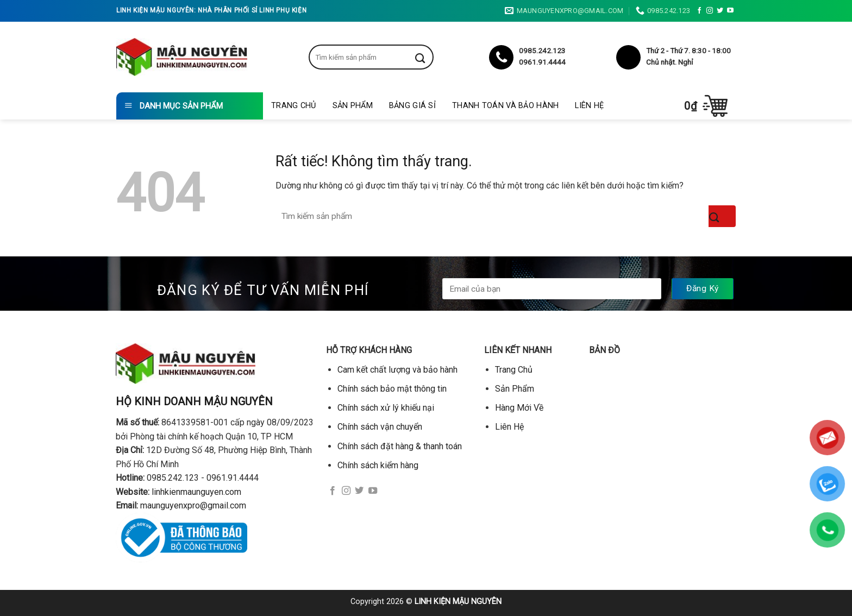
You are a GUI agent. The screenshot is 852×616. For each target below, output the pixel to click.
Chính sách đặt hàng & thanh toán (400, 446)
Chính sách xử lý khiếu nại (386, 408)
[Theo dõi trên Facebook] (699, 11)
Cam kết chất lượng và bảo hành (397, 370)
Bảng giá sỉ (412, 106)
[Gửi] (428, 57)
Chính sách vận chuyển (380, 427)
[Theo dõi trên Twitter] (720, 11)
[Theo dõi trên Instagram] (710, 11)
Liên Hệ (589, 106)
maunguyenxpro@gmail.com (193, 505)
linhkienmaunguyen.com (196, 492)
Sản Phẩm (353, 106)
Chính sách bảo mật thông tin (392, 389)
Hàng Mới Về (519, 408)
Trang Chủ (294, 106)
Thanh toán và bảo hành (505, 106)
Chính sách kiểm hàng (378, 465)
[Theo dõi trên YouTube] (730, 11)
